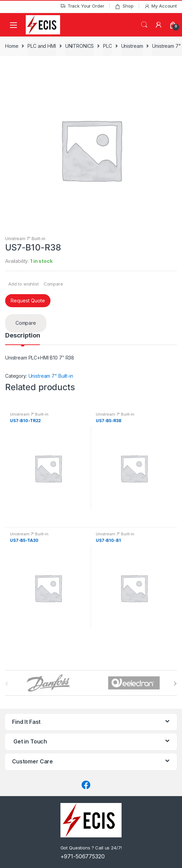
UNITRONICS (80, 46)
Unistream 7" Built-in (25, 239)
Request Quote (28, 301)
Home (12, 46)
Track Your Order (82, 6)
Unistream (132, 46)
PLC (107, 46)
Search (144, 25)
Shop (124, 6)
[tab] (22, 339)
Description (22, 336)
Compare (53, 284)
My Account (161, 6)
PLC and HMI (42, 46)
